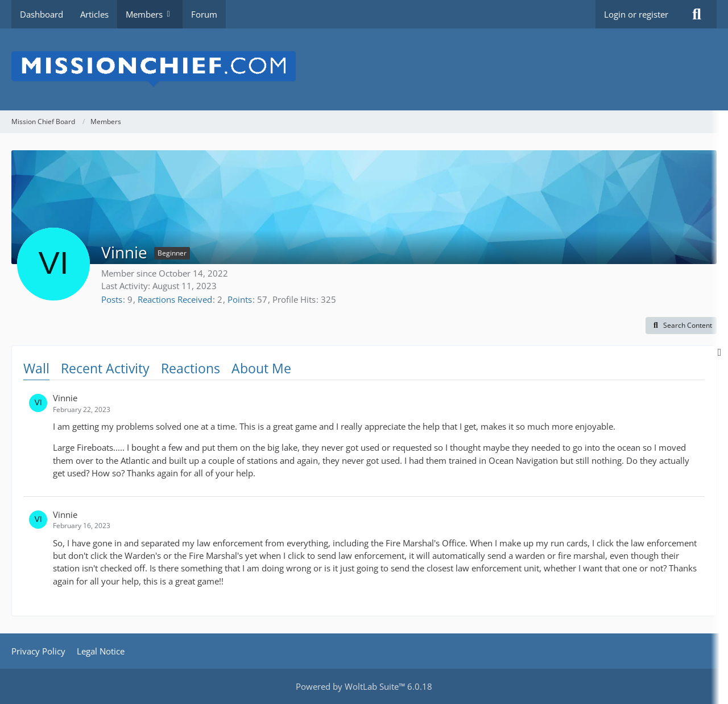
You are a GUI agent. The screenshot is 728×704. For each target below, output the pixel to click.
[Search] (697, 14)
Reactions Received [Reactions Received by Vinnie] (175, 299)
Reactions (191, 368)
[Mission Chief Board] (364, 69)
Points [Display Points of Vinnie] (240, 299)
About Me (261, 368)
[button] (681, 326)
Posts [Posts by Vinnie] (112, 299)
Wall (36, 368)
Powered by (364, 686)
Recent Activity (105, 368)
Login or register (636, 14)
